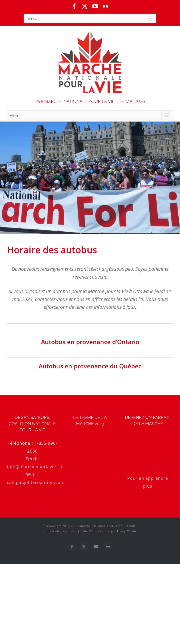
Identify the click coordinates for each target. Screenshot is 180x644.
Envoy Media (127, 531)
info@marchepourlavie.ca (35, 467)
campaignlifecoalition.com (36, 482)
